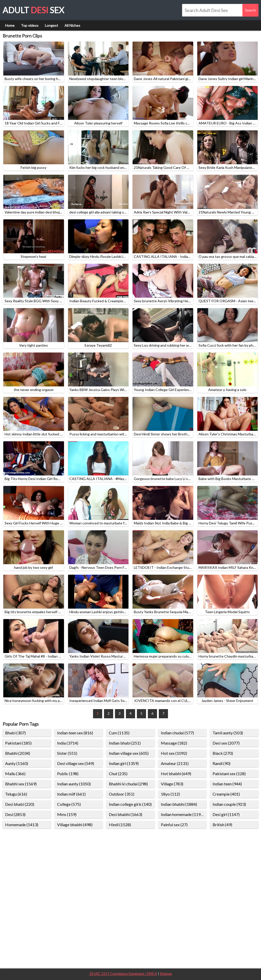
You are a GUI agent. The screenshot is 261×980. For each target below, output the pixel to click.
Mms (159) (67, 814)
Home (10, 25)
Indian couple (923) (229, 804)
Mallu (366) (15, 774)
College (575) (69, 804)
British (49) (222, 825)
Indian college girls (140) (130, 804)
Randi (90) (221, 763)
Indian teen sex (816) (75, 733)
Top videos (30, 25)
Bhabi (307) (15, 733)
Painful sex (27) (174, 825)
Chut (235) (118, 774)
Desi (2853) (15, 814)
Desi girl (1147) (226, 814)
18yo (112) (170, 794)
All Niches (72, 25)
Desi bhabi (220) (20, 804)
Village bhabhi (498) (75, 825)
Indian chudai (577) (177, 733)
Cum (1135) (119, 733)
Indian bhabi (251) (125, 743)
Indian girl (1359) (124, 763)
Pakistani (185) (18, 743)
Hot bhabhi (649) (176, 774)
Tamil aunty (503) (228, 733)
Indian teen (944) (227, 784)
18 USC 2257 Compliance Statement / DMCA (123, 974)
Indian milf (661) (71, 794)
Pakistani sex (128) (229, 774)
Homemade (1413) (22, 825)
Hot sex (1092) (174, 753)
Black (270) (223, 753)
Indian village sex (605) (129, 753)
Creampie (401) (226, 794)
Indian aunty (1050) (74, 784)
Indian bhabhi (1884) (179, 804)
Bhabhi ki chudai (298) (128, 784)
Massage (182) (174, 743)
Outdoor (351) (122, 794)
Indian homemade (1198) (182, 814)
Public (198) (68, 774)
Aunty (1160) (17, 763)
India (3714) (68, 743)
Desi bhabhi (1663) (126, 814)
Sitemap (166, 974)
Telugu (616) (16, 794)
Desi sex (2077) (226, 743)
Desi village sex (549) (76, 763)
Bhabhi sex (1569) (21, 784)
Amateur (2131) (175, 763)
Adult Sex (33, 10)
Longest (51, 25)
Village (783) (172, 784)
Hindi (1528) (120, 825)
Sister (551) (67, 753)
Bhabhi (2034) (18, 753)
